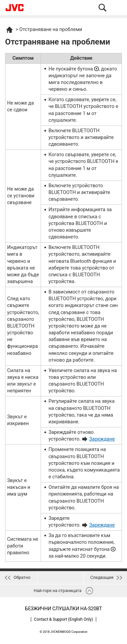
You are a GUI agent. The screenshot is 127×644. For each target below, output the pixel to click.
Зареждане (102, 439)
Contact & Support (63, 619)
